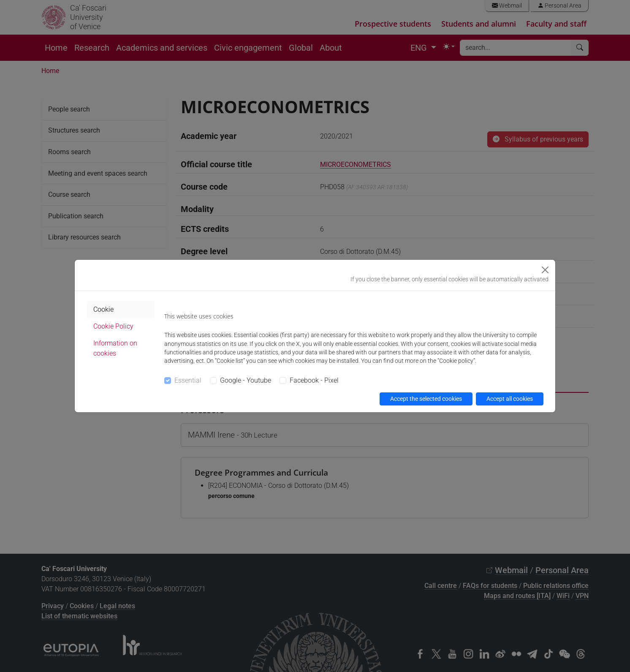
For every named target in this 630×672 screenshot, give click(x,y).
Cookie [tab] (103, 309)
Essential (188, 380)
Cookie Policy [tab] (113, 326)
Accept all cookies (510, 399)
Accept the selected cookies (426, 399)
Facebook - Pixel (314, 380)
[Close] (545, 270)
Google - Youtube (246, 380)
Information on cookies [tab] (115, 348)
